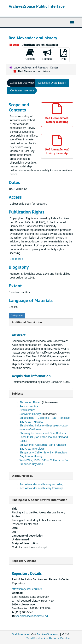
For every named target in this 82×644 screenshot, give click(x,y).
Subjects (17, 394)
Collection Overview (22, 83)
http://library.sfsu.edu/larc (27, 589)
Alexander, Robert (31, 402)
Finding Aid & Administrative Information (40, 500)
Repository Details (24, 561)
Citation (30, 55)
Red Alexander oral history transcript (41, 488)
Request (47, 55)
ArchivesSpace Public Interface (37, 6)
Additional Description (27, 322)
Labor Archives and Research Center (36, 68)
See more (17, 259)
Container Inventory (22, 90)
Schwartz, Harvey (31, 414)
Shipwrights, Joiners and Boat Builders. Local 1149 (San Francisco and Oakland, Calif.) (44, 437)
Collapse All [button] (17, 316)
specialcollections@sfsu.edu (32, 616)
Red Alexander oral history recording (41, 484)
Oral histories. (28, 410)
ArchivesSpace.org (48, 634)
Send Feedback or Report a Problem (48, 638)
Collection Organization (52, 83)
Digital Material (22, 476)
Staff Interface (20, 634)
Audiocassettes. (29, 406)
